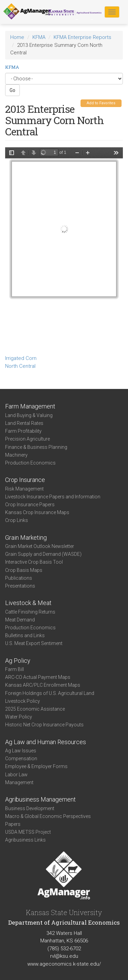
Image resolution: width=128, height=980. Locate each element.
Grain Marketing (26, 538)
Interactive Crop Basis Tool (34, 562)
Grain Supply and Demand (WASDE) (43, 554)
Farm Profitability (23, 431)
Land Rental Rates (24, 423)
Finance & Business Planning (36, 447)
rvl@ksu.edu (64, 956)
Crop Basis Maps (24, 570)
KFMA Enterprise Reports (82, 37)
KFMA (39, 37)
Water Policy (19, 717)
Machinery (16, 455)
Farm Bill (15, 669)
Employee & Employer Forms (36, 766)
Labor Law (16, 775)
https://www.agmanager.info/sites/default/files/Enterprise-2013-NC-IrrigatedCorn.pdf (64, 250)
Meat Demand (20, 620)
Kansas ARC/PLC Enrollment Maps (43, 685)
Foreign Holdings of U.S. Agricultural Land (50, 693)
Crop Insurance (25, 480)
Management (19, 782)
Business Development (30, 808)
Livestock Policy (23, 701)
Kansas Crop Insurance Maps (37, 512)
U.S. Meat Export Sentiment (34, 643)
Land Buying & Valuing (29, 415)
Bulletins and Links (25, 635)
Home (17, 37)
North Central (20, 366)
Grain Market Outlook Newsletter (40, 546)
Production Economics (30, 463)
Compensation (21, 759)
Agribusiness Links (25, 840)
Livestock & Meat (28, 603)
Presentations (20, 586)
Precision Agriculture (27, 439)
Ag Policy (18, 661)
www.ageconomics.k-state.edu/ (64, 964)
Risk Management (24, 489)
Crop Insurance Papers (30, 505)
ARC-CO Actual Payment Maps (38, 677)
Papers (13, 824)
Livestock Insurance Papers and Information (53, 497)
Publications (19, 578)
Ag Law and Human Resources (46, 742)
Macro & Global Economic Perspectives (48, 816)
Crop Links (17, 520)
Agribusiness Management (40, 799)
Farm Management (30, 406)
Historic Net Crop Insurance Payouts (44, 725)
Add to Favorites (101, 103)
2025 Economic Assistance (35, 709)
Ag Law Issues (21, 751)
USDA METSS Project (28, 832)
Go (12, 90)
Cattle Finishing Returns (30, 612)
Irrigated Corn (21, 358)
